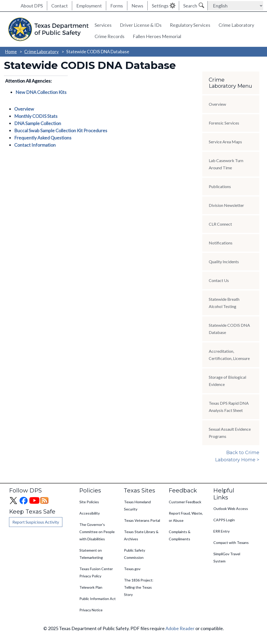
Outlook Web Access (231, 509)
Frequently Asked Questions (43, 138)
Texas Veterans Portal (142, 520)
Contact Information (35, 145)
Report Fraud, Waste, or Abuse (186, 517)
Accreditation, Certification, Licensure (229, 355)
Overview (24, 109)
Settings (160, 6)
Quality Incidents (224, 262)
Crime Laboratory (236, 25)
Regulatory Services (190, 25)
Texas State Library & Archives (141, 535)
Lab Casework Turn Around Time (226, 164)
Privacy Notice (91, 610)
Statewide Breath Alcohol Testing (224, 303)
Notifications (221, 243)
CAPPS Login (224, 520)
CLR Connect (220, 224)
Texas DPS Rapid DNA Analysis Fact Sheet (229, 407)
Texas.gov (132, 569)
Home (11, 52)
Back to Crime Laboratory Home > (237, 456)
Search (190, 6)
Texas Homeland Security (137, 505)
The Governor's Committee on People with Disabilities (97, 532)
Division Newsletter (226, 205)
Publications (220, 186)
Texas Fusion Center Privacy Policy (96, 572)
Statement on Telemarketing (91, 554)
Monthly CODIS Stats (36, 116)
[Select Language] (235, 6)
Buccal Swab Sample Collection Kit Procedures (61, 130)
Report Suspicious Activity (36, 522)
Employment (89, 6)
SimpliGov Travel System (227, 557)
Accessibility (90, 513)
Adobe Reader (180, 628)
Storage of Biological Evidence (227, 381)
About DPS (32, 6)
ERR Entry (222, 531)
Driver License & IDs (141, 25)
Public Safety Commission (135, 554)
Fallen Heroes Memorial (157, 36)
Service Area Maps (225, 142)
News (137, 6)
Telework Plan (91, 587)
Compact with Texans (231, 542)
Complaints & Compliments (180, 535)
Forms (117, 6)
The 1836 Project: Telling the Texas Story (139, 587)
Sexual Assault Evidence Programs (230, 433)
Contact (60, 6)
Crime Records (110, 36)
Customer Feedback (185, 502)
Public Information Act (98, 599)
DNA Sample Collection (38, 123)
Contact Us (219, 280)
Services (103, 25)
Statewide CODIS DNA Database (229, 329)
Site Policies (89, 502)
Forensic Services (224, 123)
